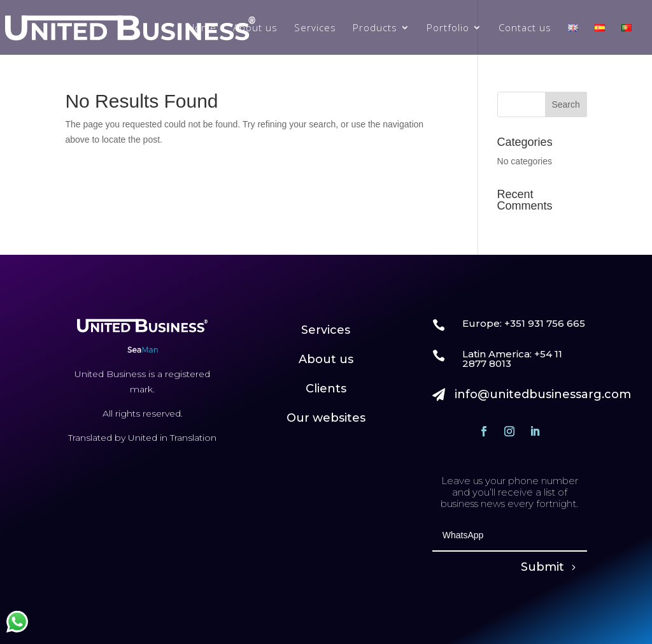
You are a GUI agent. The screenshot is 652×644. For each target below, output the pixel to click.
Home (202, 28)
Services (315, 28)
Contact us (525, 28)
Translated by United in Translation (142, 438)
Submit (542, 567)
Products (375, 28)
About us (255, 28)
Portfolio (448, 28)
